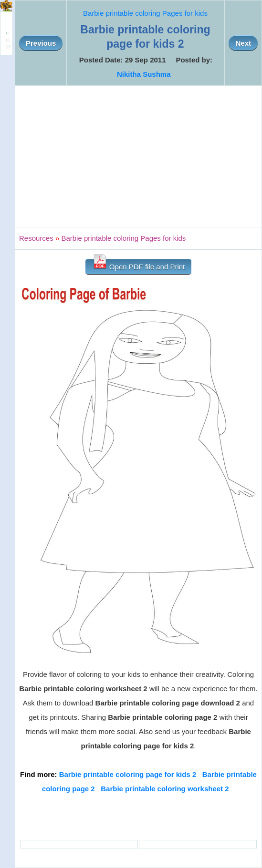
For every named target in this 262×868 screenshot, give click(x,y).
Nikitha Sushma (144, 74)
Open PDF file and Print (139, 265)
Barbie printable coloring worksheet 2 (165, 789)
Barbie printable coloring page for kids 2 (128, 774)
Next (243, 43)
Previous (41, 43)
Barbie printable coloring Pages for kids (145, 13)
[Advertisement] (138, 156)
